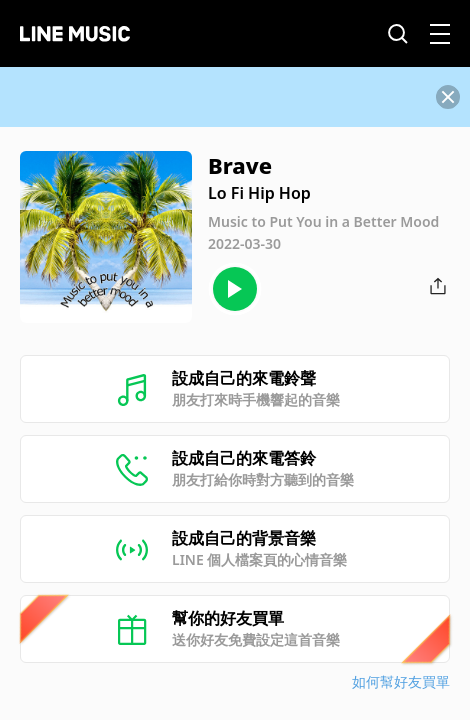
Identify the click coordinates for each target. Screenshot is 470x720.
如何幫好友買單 (401, 681)
